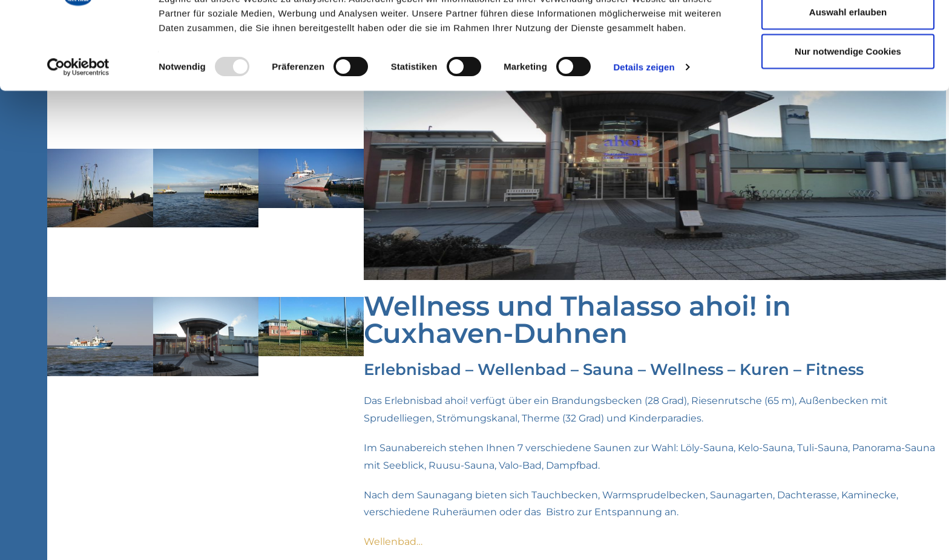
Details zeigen (644, 127)
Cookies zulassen (848, 32)
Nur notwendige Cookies (848, 111)
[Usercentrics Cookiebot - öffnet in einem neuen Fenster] (78, 127)
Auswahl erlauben (848, 72)
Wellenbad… (393, 542)
